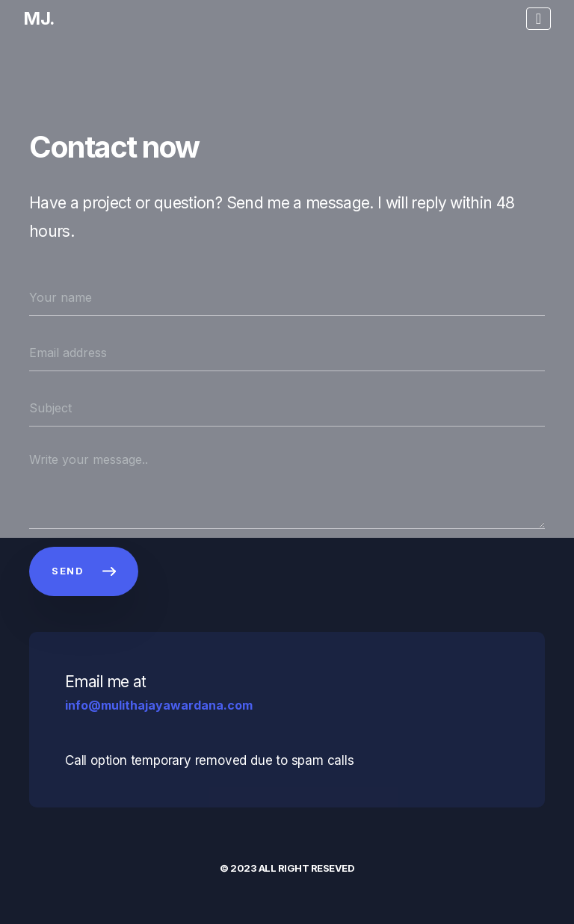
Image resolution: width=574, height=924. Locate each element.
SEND (84, 571)
